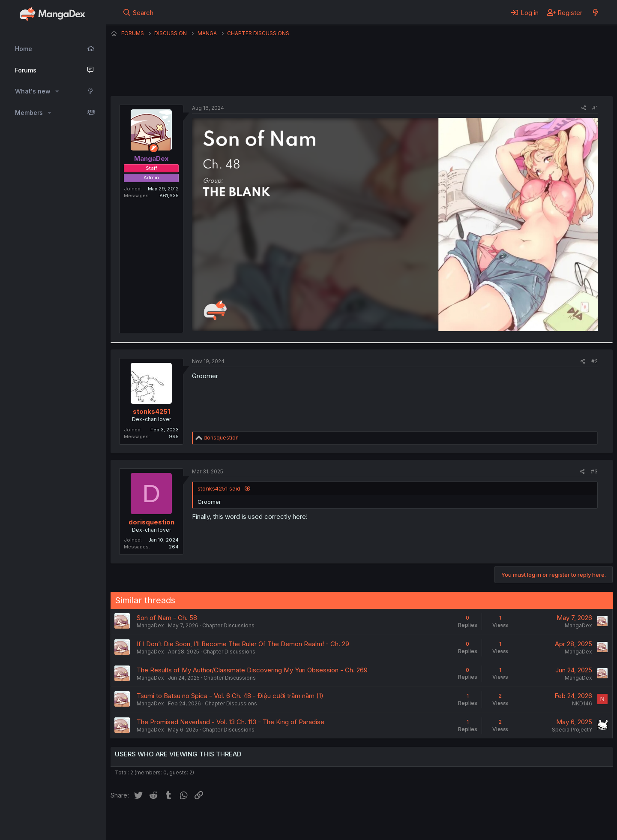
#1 (595, 108)
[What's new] (595, 12)
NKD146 (582, 703)
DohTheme (531, 828)
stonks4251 (151, 411)
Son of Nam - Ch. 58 (167, 618)
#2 (595, 361)
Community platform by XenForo (542, 821)
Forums (26, 70)
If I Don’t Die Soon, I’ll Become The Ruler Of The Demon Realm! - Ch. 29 (243, 644)
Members (29, 113)
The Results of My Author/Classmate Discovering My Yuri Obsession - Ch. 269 (252, 670)
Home (24, 49)
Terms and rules (270, 822)
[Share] (584, 108)
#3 (594, 471)
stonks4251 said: (220, 488)
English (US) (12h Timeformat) (154, 822)
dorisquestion (151, 522)
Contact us (222, 822)
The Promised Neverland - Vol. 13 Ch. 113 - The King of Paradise (231, 722)
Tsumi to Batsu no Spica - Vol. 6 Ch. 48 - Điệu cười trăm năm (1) (230, 696)
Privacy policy (320, 822)
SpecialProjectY (572, 730)
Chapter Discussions (228, 625)
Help (356, 822)
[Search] (138, 12)
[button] (57, 91)
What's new (33, 91)
